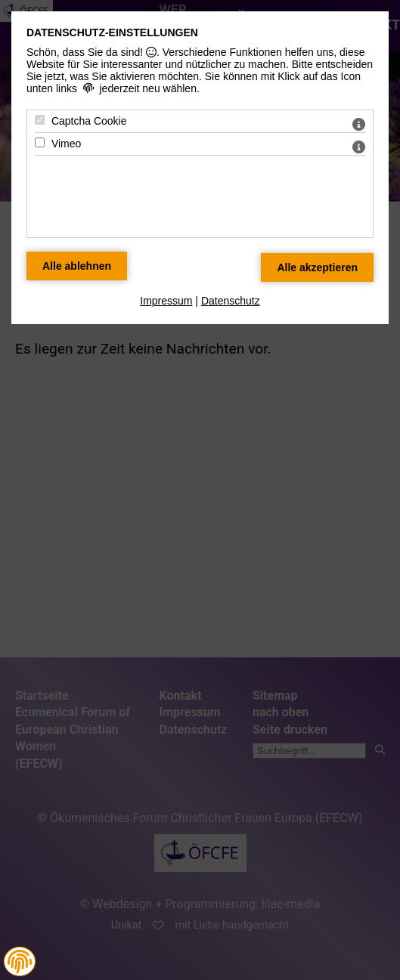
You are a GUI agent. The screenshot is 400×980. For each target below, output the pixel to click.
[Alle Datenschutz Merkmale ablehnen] (77, 266)
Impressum (166, 301)
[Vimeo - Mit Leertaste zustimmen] (40, 142)
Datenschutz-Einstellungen (112, 32)
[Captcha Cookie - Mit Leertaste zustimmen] (40, 120)
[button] (20, 962)
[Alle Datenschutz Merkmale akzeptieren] (317, 267)
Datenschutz (231, 301)
